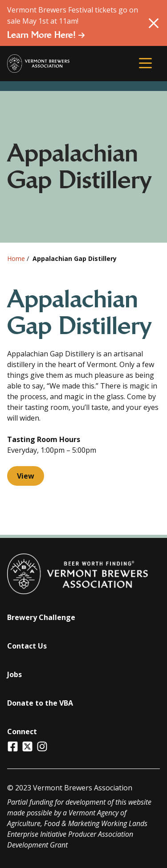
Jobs (14, 674)
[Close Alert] (154, 23)
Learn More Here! (46, 35)
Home (16, 258)
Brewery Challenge (41, 617)
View (26, 476)
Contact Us (27, 646)
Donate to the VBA (40, 703)
